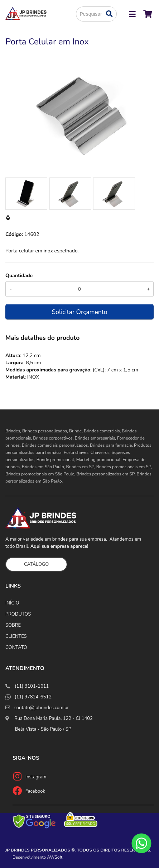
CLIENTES (16, 636)
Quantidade (19, 276)
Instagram (36, 777)
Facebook (35, 791)
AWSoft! (55, 857)
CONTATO (16, 648)
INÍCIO (12, 603)
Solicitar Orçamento (80, 312)
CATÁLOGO (36, 564)
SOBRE (13, 625)
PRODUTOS (18, 614)
